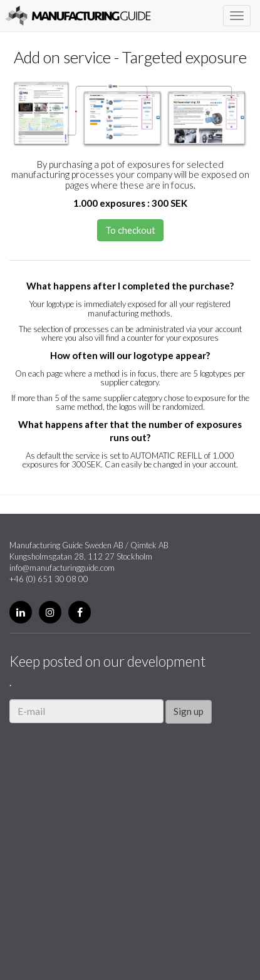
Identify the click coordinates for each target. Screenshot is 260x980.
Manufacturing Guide (78, 16)
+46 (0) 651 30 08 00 (49, 579)
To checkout (130, 230)
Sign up (189, 711)
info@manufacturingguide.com (62, 568)
